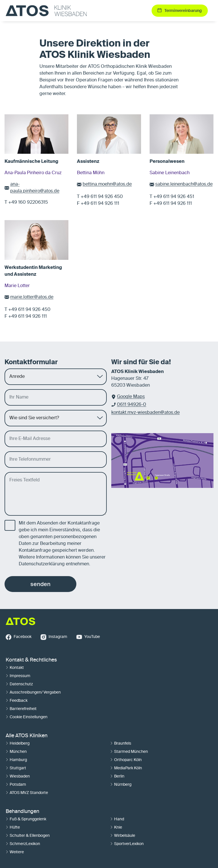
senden (40, 584)
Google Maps (131, 397)
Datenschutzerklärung (42, 564)
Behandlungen (22, 812)
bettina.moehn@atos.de (107, 184)
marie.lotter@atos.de (32, 297)
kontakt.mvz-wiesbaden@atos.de (145, 413)
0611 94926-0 (132, 405)
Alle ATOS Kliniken (27, 736)
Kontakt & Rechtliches (31, 660)
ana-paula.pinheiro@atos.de (35, 188)
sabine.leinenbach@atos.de (184, 184)
